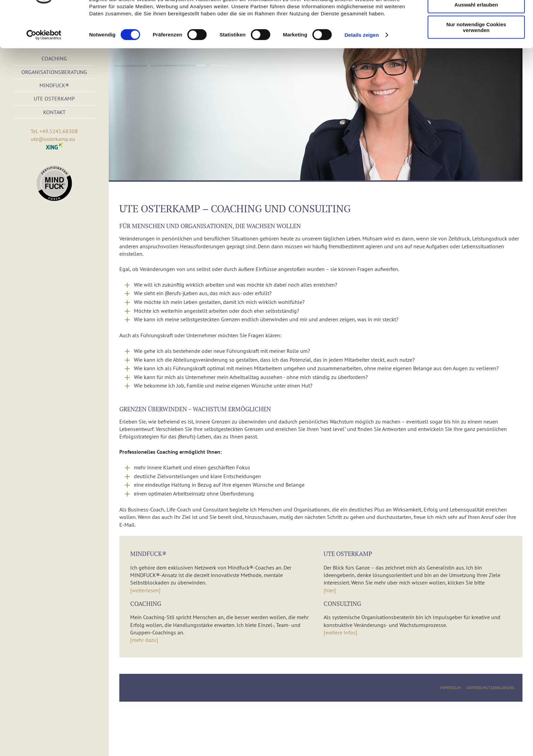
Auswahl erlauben (476, 37)
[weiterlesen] (145, 590)
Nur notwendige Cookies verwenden (476, 59)
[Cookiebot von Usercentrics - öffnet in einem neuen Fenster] (44, 67)
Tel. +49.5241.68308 (54, 131)
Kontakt (54, 112)
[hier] (330, 590)
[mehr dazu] (144, 640)
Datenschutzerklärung (490, 688)
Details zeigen (362, 67)
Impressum (451, 688)
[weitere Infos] (340, 632)
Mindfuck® (54, 85)
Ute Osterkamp (54, 98)
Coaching (146, 604)
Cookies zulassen (476, 17)
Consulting (342, 604)
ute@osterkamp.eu (53, 139)
